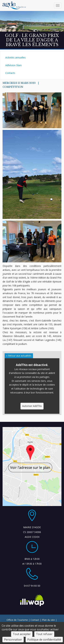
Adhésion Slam (13, 65)
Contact (35, 620)
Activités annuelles (15, 57)
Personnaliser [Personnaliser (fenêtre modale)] (13, 640)
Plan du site (48, 620)
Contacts (10, 73)
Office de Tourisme (17, 620)
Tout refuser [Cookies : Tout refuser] (44, 634)
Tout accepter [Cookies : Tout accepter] (22, 634)
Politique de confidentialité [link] (44, 640)
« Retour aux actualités (19, 356)
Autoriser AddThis (32, 406)
